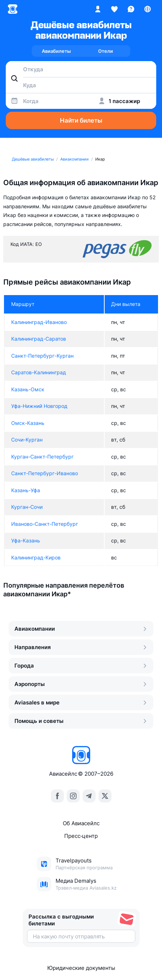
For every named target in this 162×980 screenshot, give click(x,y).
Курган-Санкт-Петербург (42, 457)
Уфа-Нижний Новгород (39, 406)
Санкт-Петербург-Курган (42, 356)
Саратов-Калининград (39, 372)
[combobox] (81, 69)
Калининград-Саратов (39, 339)
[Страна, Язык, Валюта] (148, 9)
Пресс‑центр (81, 836)
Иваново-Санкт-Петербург (45, 524)
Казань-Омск (28, 389)
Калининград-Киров (36, 557)
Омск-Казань (28, 423)
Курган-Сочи (27, 507)
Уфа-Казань (26, 540)
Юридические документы (81, 968)
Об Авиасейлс (81, 823)
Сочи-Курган (27, 440)
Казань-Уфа (26, 490)
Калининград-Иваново (39, 322)
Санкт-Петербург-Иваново (45, 473)
